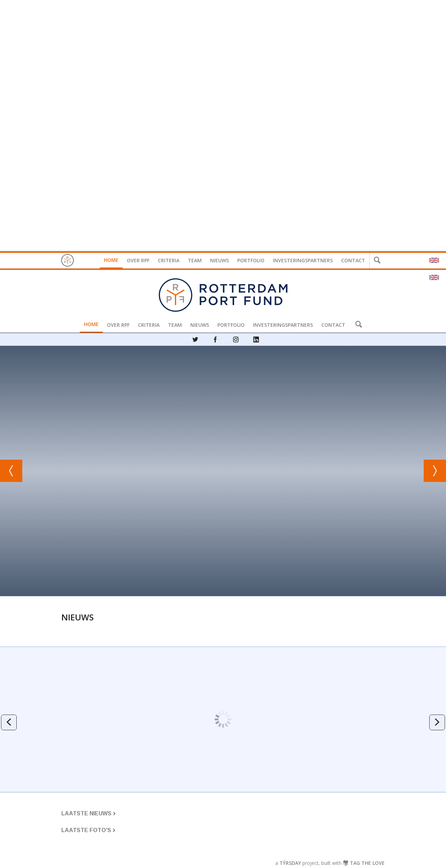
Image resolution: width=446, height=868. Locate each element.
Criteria (169, 260)
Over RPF (138, 260)
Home (111, 260)
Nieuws (220, 260)
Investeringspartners (303, 260)
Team (195, 260)
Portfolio (251, 260)
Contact (353, 260)
